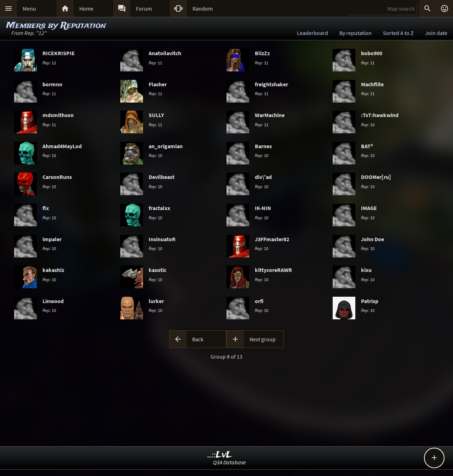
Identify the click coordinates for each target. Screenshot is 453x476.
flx (46, 208)
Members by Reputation (56, 26)
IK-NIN (263, 208)
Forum (144, 8)
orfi (259, 301)
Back (198, 339)
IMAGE (369, 208)
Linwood (53, 301)
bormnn (52, 84)
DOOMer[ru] (376, 177)
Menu (29, 8)
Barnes (263, 146)
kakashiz (53, 270)
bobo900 (372, 53)
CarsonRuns (57, 177)
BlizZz (262, 53)
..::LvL (220, 455)
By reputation (355, 33)
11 (155, 63)
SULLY (156, 115)
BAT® (367, 146)
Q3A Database (230, 462)
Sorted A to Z (398, 33)
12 (49, 63)
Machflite (372, 84)
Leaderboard (312, 33)
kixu (366, 270)
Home (86, 8)
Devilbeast (162, 177)
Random (203, 8)
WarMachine (270, 115)
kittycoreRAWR (273, 270)
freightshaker (271, 84)
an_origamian (166, 146)
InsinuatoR (162, 239)
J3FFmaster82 (272, 239)
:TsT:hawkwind (380, 115)
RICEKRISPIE (59, 53)
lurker (156, 301)
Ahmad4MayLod (62, 146)
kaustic (157, 270)
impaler (52, 239)
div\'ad (263, 177)
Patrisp (370, 301)
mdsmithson (58, 115)
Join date (436, 33)
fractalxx (159, 208)
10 (368, 124)
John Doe (372, 239)
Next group (263, 339)
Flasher (158, 84)
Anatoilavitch (165, 53)
